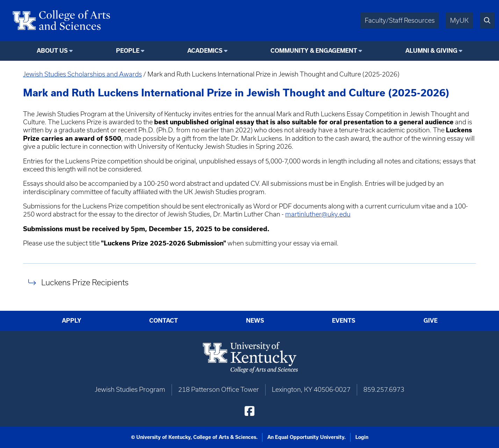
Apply (72, 320)
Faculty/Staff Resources (400, 20)
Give (431, 320)
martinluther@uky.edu (318, 214)
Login (362, 437)
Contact (164, 320)
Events (344, 320)
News (255, 320)
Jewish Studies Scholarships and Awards (82, 74)
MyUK (459, 20)
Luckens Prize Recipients (85, 282)
